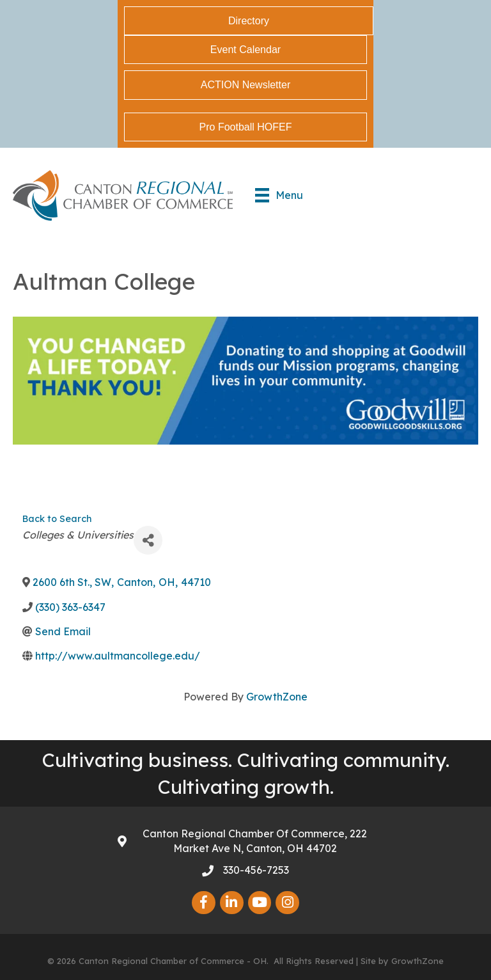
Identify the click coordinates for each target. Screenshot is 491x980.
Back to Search (57, 519)
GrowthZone (277, 697)
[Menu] (279, 195)
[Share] (148, 540)
